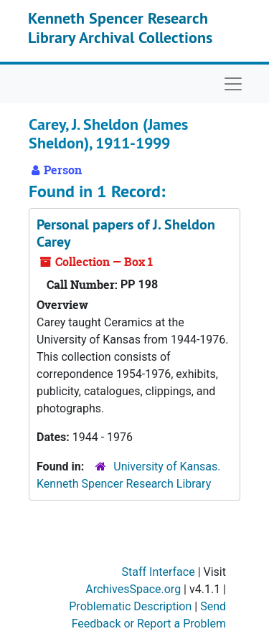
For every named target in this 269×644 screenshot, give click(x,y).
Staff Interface (159, 572)
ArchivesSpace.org (133, 589)
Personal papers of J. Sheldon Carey (126, 233)
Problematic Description (130, 606)
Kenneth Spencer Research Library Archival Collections (120, 27)
